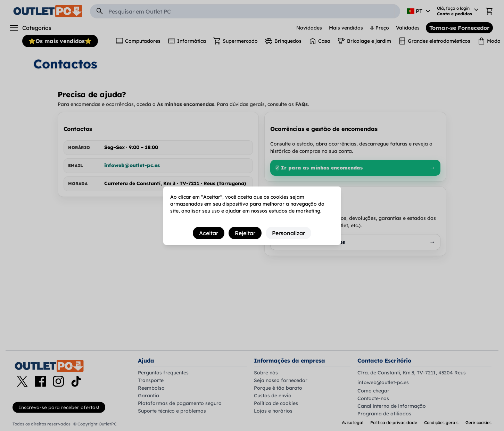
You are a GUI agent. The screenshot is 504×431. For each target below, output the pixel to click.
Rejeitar (245, 233)
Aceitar (209, 233)
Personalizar (288, 233)
